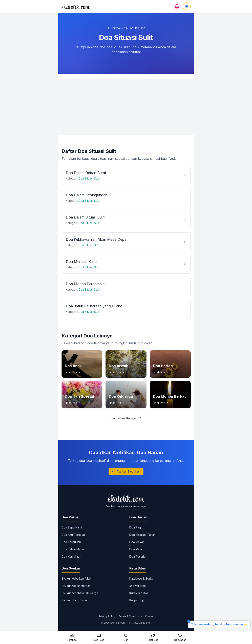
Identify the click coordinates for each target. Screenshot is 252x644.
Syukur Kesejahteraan (76, 586)
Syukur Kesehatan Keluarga (80, 593)
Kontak (149, 616)
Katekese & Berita (141, 578)
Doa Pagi (135, 527)
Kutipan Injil (137, 600)
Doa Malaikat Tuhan (142, 535)
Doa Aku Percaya (73, 535)
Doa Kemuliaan (71, 556)
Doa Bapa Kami (72, 527)
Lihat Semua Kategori (126, 418)
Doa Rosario (138, 556)
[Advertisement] (126, 107)
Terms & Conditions (130, 616)
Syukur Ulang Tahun (75, 600)
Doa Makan (137, 542)
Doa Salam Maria (73, 549)
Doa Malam (137, 549)
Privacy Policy (107, 616)
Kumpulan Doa (139, 593)
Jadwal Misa (138, 586)
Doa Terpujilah (71, 542)
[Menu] (187, 6)
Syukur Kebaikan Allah (76, 578)
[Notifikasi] (177, 6)
